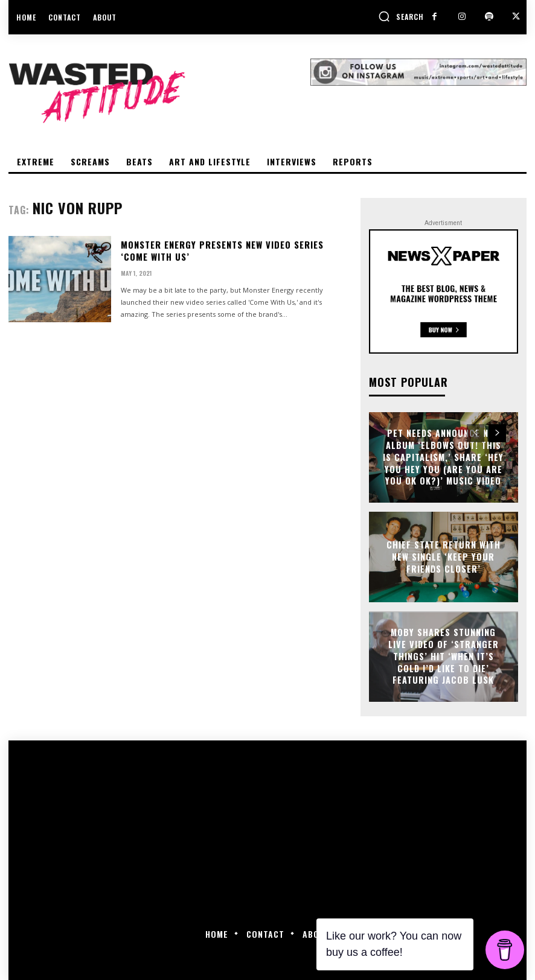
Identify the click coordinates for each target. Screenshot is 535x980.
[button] (401, 16)
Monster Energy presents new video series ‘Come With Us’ (235, 251)
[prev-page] (476, 433)
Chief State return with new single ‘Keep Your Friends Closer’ (444, 556)
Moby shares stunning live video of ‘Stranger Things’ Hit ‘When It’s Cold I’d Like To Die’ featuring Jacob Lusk (444, 656)
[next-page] (497, 433)
